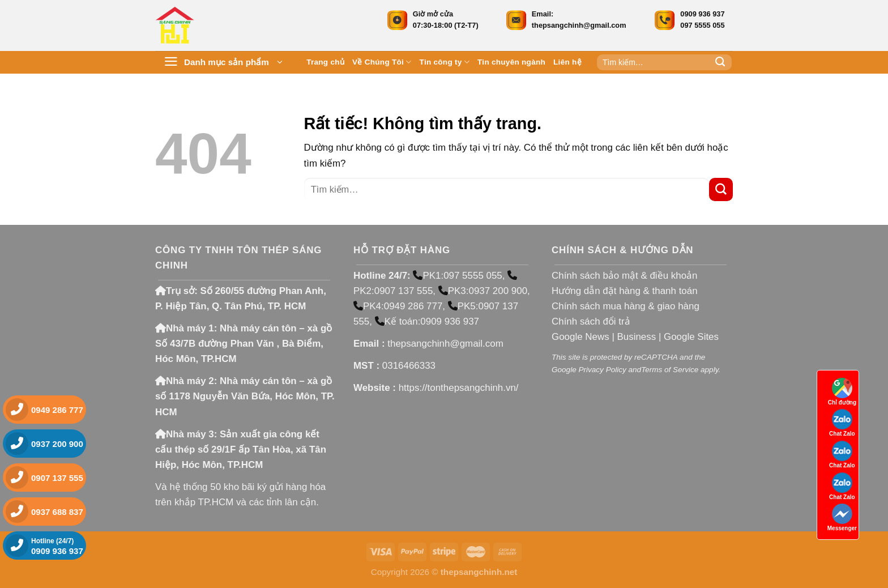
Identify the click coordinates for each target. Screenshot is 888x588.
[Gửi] (720, 62)
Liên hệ (567, 62)
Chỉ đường (842, 392)
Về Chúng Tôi (382, 62)
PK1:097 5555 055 (457, 276)
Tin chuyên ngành (511, 62)
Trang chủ (325, 62)
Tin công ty (445, 62)
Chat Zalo (842, 423)
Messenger (842, 517)
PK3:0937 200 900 (483, 291)
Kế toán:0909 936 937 (427, 321)
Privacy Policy (602, 370)
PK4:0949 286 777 (398, 306)
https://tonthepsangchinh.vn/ (459, 388)
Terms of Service (670, 370)
